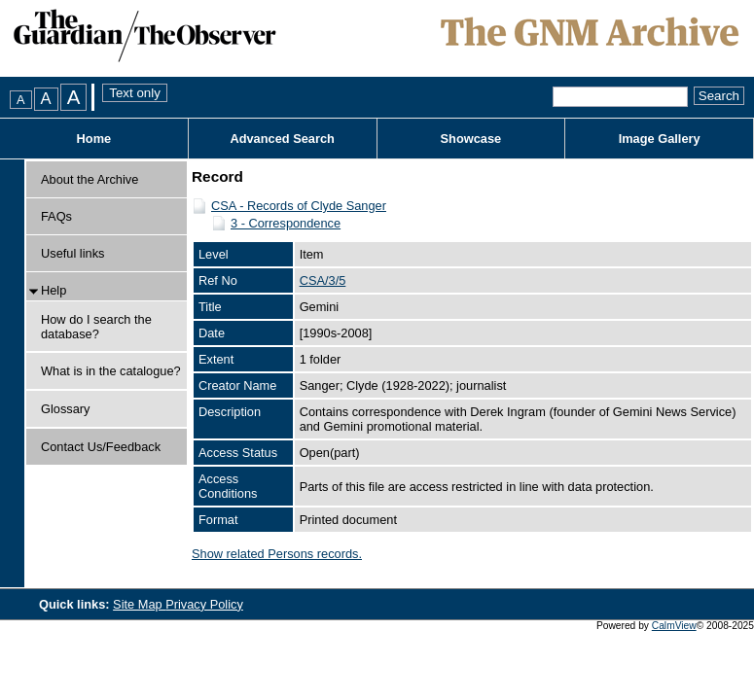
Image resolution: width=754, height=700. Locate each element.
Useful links (72, 253)
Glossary (66, 409)
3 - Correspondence (286, 223)
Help (54, 290)
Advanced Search (282, 139)
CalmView (674, 626)
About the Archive (90, 179)
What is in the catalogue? (111, 371)
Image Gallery (660, 139)
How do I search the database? (96, 327)
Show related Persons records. (277, 554)
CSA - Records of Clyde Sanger (299, 206)
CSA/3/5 (323, 280)
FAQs (56, 216)
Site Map (139, 604)
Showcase (471, 139)
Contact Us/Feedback (101, 447)
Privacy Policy (204, 604)
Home (94, 139)
